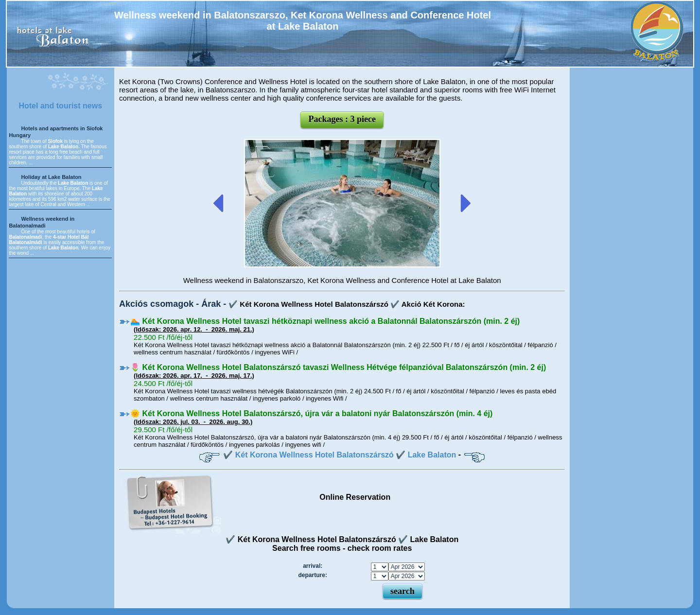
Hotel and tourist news (60, 106)
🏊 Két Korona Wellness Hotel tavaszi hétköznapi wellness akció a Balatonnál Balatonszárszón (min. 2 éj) (325, 321)
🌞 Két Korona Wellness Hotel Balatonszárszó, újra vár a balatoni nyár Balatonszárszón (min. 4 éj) (311, 413)
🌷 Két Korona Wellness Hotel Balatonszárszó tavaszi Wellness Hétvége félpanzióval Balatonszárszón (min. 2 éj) (338, 367)
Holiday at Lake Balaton (51, 177)
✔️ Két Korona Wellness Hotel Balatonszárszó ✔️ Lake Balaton (340, 455)
